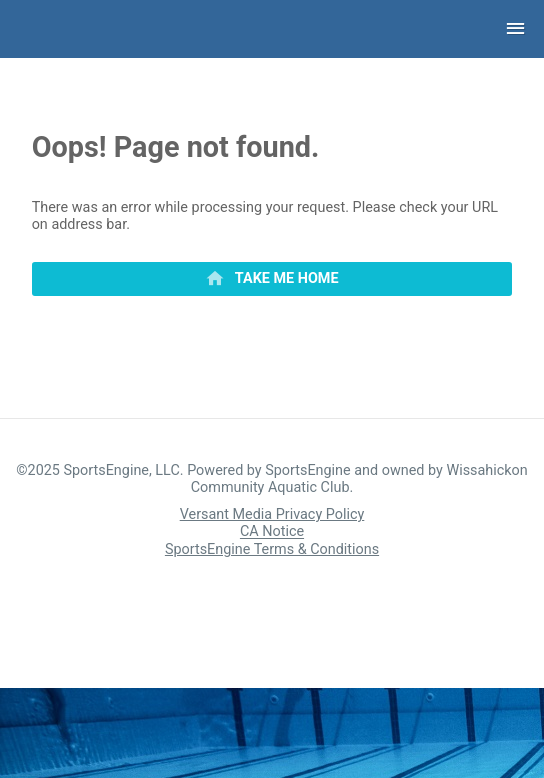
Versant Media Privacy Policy (272, 514)
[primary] (272, 279)
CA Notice (272, 532)
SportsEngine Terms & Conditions (272, 549)
